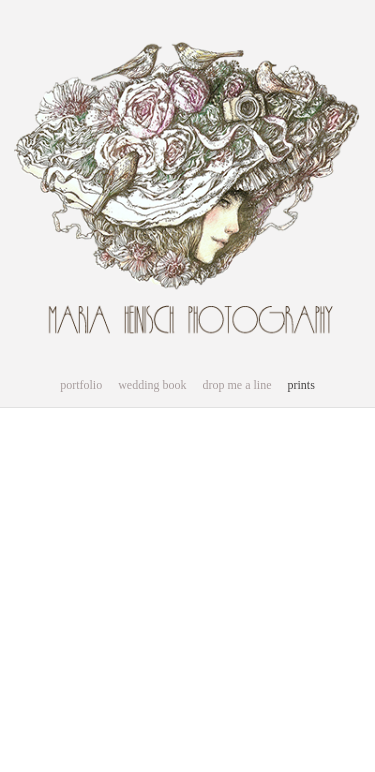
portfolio (81, 385)
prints (300, 385)
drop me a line (237, 385)
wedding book (152, 385)
